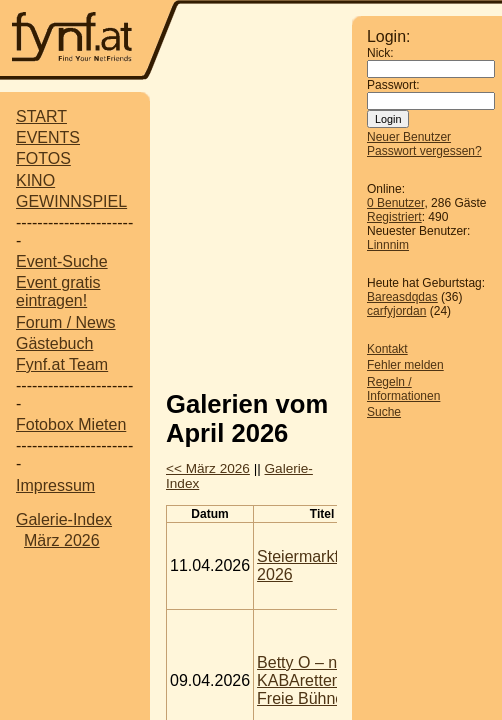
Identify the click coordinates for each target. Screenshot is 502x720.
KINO (35, 180)
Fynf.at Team (62, 364)
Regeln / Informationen (403, 389)
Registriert (394, 217)
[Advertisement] (334, 233)
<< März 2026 (208, 468)
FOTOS (43, 158)
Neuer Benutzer (409, 137)
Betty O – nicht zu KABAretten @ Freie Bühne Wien (321, 680)
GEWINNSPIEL (71, 201)
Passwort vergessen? (424, 151)
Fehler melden (405, 365)
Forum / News (66, 322)
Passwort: (393, 85)
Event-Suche (62, 261)
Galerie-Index (64, 519)
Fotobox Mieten (71, 424)
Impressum (55, 485)
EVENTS (48, 137)
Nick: (380, 53)
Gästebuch (54, 343)
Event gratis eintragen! (58, 291)
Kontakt (387, 349)
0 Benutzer (395, 203)
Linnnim (388, 245)
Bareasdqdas (402, 297)
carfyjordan (396, 311)
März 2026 (62, 540)
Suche (384, 412)
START (41, 116)
